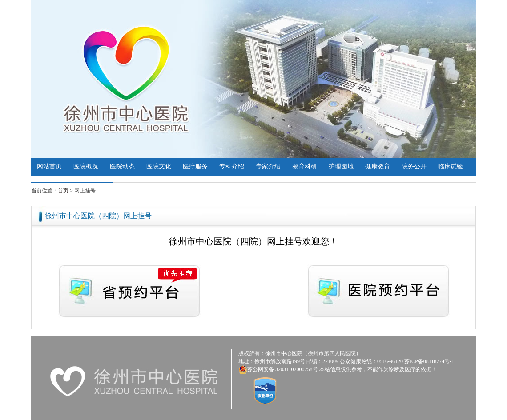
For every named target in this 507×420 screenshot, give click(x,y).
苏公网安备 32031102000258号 (283, 369)
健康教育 (378, 166)
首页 (63, 191)
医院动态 (122, 166)
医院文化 (159, 166)
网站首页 (49, 166)
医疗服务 (195, 166)
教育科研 (305, 166)
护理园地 (341, 166)
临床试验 (451, 166)
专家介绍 (268, 166)
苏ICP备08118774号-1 (429, 361)
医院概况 (86, 166)
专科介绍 (232, 166)
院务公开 (414, 166)
